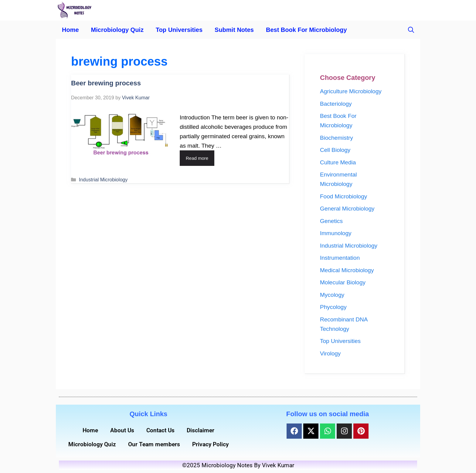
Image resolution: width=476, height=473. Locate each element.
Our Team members (154, 444)
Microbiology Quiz (117, 30)
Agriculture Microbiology (351, 91)
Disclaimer (201, 430)
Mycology (332, 295)
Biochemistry (337, 138)
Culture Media (338, 162)
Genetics (331, 221)
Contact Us (160, 430)
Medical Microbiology (347, 270)
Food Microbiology (343, 196)
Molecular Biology (343, 282)
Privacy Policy (210, 444)
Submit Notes (234, 30)
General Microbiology (347, 209)
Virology (330, 353)
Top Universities (179, 30)
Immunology (336, 233)
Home (70, 30)
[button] (411, 30)
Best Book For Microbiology (306, 30)
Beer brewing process (106, 83)
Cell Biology (335, 150)
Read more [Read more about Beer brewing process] (197, 158)
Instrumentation (340, 258)
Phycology (333, 307)
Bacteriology (336, 104)
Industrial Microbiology (103, 180)
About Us (122, 430)
